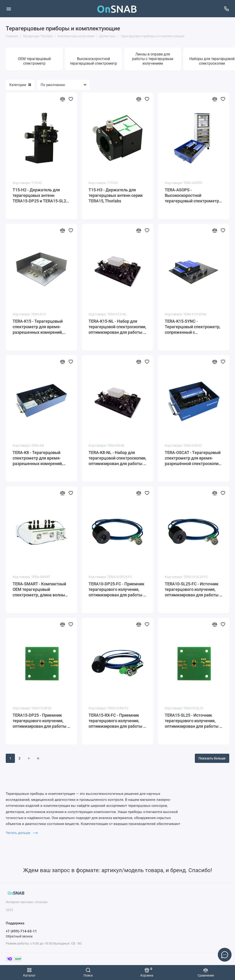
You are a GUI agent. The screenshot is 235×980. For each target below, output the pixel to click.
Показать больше (212, 758)
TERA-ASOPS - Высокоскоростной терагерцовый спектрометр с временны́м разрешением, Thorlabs (193, 196)
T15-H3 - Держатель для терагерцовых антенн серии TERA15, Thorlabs (116, 195)
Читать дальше (22, 833)
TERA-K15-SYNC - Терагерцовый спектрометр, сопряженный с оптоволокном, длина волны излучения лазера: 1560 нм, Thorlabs (193, 327)
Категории (20, 85)
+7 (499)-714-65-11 (21, 931)
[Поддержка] (226, 9)
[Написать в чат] (225, 955)
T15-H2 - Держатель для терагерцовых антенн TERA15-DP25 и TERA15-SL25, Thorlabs (41, 196)
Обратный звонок (19, 936)
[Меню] (9, 9)
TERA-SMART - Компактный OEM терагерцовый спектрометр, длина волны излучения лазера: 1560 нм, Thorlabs (39, 590)
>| (38, 758)
